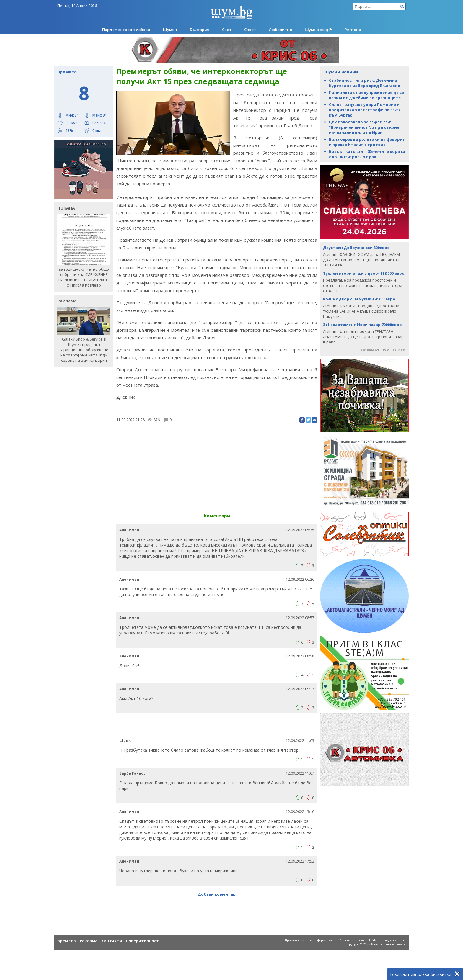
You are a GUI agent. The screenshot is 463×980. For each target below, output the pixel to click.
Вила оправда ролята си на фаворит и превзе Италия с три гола (367, 142)
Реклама (89, 941)
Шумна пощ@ (318, 30)
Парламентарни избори (126, 30)
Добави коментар (217, 894)
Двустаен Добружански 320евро (356, 248)
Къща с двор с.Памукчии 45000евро (359, 299)
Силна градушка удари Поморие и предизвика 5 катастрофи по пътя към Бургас (365, 110)
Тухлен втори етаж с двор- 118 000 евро (364, 273)
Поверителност (142, 941)
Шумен (170, 30)
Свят (227, 30)
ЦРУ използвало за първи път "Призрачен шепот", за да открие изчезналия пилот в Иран (364, 127)
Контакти (112, 941)
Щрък (125, 741)
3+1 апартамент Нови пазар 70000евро (362, 325)
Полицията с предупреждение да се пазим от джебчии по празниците (366, 95)
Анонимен (129, 530)
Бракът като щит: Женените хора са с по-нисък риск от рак (367, 154)
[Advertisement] (217, 465)
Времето (67, 941)
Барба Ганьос (132, 773)
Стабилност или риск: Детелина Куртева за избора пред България (365, 83)
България (200, 30)
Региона (353, 30)
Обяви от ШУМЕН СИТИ (383, 350)
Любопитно (280, 30)
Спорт (250, 30)
